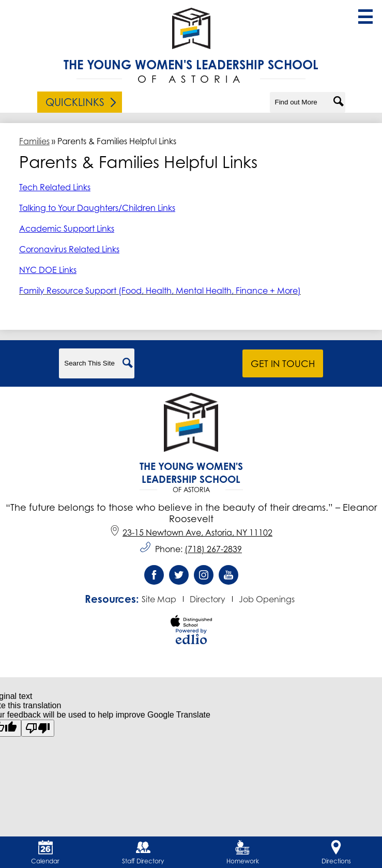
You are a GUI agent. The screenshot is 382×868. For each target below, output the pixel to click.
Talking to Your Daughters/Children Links (97, 208)
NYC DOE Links (48, 270)
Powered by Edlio (191, 636)
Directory (208, 599)
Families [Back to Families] (34, 141)
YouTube (228, 577)
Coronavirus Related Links (69, 249)
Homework (243, 852)
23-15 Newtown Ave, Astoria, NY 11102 (191, 532)
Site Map (159, 599)
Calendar (45, 852)
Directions (336, 852)
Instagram (204, 577)
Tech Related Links (55, 187)
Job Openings (267, 599)
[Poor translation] (38, 728)
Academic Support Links (67, 229)
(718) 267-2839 (213, 549)
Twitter (179, 577)
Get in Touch (283, 363)
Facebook (154, 577)
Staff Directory (143, 852)
